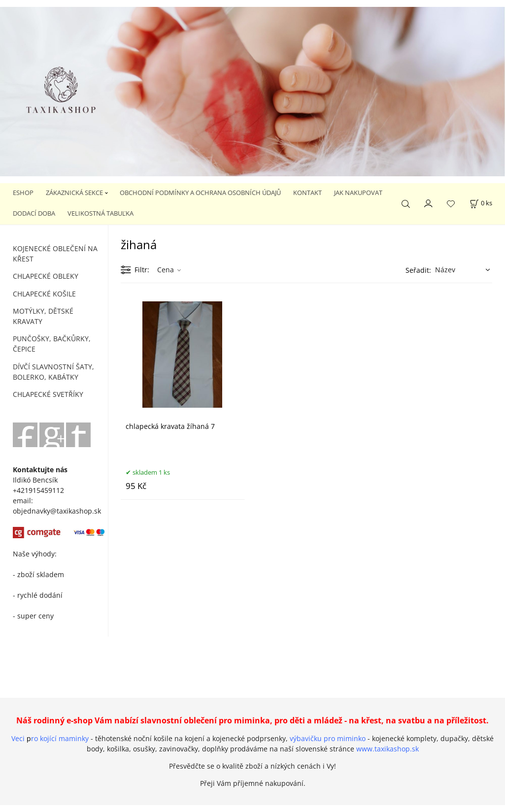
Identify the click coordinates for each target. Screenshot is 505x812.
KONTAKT (307, 193)
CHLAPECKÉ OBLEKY (46, 276)
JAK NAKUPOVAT (358, 193)
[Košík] (481, 203)
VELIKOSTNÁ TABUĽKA (101, 213)
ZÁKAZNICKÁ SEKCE (74, 193)
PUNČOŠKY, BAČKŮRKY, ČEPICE (52, 344)
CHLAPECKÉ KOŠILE (44, 294)
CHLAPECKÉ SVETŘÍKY (48, 394)
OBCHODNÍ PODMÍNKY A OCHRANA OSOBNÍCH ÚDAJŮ (200, 193)
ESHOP (23, 193)
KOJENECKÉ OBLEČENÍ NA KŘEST (55, 254)
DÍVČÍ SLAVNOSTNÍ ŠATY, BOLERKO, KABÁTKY (53, 372)
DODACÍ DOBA (34, 213)
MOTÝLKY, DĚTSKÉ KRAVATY (43, 316)
